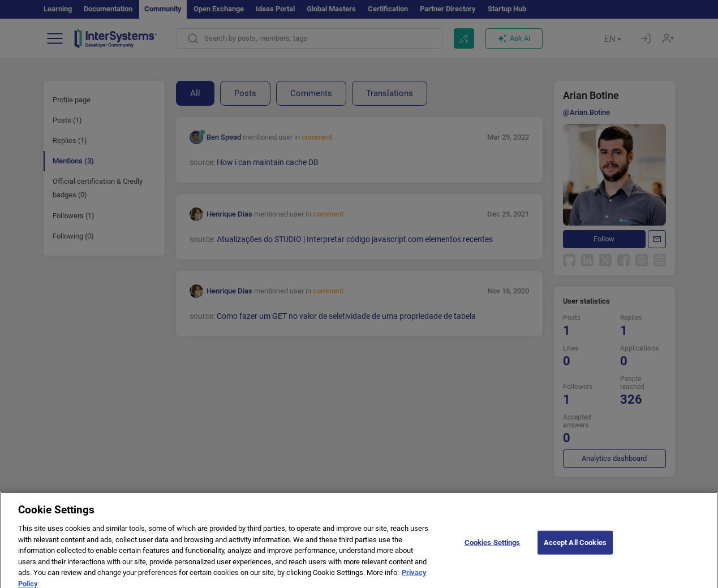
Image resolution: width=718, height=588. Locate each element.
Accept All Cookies (575, 557)
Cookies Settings (493, 557)
